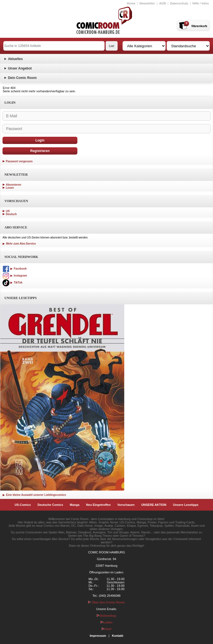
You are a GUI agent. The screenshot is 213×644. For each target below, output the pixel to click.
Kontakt (117, 636)
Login (40, 140)
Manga (75, 505)
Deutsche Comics (50, 505)
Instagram (15, 276)
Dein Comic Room (22, 78)
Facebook (15, 269)
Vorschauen (126, 505)
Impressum (98, 636)
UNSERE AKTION (154, 505)
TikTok (12, 283)
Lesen (10, 188)
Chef (106, 629)
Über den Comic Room (106, 602)
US (8, 211)
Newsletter (147, 3)
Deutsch (11, 214)
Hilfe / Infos (201, 3)
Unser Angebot (20, 68)
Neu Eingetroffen (98, 505)
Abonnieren (14, 185)
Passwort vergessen (19, 161)
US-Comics (23, 505)
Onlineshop (107, 616)
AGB (163, 3)
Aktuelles (15, 59)
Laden (106, 622)
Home (131, 3)
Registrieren (40, 151)
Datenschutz (179, 3)
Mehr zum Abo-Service (19, 244)
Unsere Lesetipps (186, 505)
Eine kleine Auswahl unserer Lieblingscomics (34, 495)
